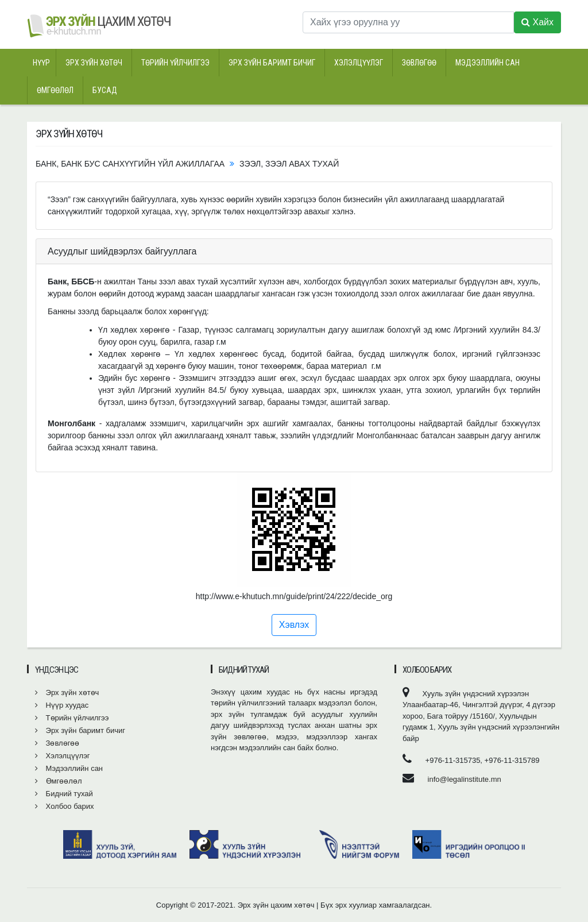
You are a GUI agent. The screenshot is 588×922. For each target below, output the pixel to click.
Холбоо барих (65, 806)
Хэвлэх (294, 625)
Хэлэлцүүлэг (359, 63)
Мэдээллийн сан (488, 63)
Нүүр (41, 63)
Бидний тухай (64, 794)
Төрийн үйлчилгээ (175, 63)
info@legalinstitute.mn (465, 779)
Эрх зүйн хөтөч (94, 63)
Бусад (105, 90)
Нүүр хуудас (62, 705)
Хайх (537, 22)
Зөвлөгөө (419, 63)
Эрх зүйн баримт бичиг (272, 63)
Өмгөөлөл (55, 90)
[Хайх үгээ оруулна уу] (408, 22)
